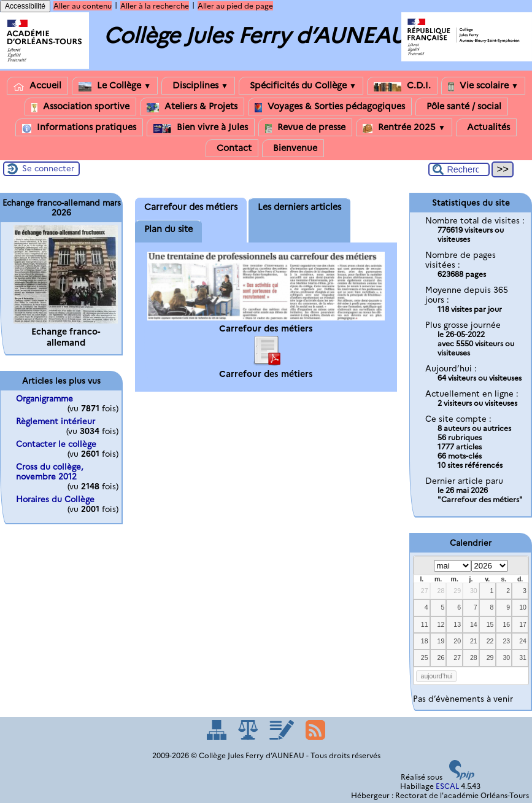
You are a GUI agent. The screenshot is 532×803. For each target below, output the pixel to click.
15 (490, 624)
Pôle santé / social (462, 107)
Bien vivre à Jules (201, 127)
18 (425, 641)
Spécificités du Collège (301, 86)
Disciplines (198, 86)
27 (425, 591)
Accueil (37, 86)
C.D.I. (402, 86)
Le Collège (115, 86)
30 (474, 591)
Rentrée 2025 (404, 127)
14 (474, 624)
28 (441, 591)
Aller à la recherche (155, 6)
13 (457, 624)
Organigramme (44, 398)
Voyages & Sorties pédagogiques (330, 107)
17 (523, 624)
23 (506, 641)
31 (523, 658)
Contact (232, 148)
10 (523, 607)
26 (441, 658)
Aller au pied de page (235, 6)
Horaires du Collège (55, 499)
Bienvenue (293, 148)
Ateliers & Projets (192, 107)
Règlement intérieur (56, 421)
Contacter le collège (56, 444)
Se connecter (48, 168)
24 (523, 641)
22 (490, 641)
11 (425, 624)
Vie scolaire (483, 86)
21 (474, 641)
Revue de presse (305, 127)
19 (441, 641)
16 (506, 624)
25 (425, 658)
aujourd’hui (437, 676)
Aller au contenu (83, 6)
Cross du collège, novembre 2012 (50, 471)
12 (441, 624)
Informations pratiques (79, 127)
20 (457, 641)
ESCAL (447, 786)
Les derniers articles (299, 207)
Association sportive (80, 107)
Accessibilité (25, 6)
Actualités (486, 127)
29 (457, 591)
